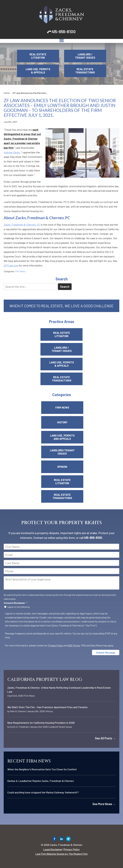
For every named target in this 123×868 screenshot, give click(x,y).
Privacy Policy (56, 645)
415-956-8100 (64, 32)
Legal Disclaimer (53, 849)
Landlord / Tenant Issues (85, 56)
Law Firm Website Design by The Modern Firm (61, 854)
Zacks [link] (16, 152)
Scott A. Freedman (19, 727)
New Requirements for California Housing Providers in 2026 (41, 723)
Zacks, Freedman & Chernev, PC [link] (22, 225)
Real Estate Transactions (85, 71)
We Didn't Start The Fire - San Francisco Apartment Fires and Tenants (47, 707)
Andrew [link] (8, 152)
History (62, 422)
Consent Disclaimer (16, 603)
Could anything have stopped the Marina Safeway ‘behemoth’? (43, 792)
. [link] (20, 152)
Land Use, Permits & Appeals (38, 71)
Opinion (62, 467)
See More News (104, 804)
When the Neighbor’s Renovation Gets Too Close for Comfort (42, 769)
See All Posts (105, 738)
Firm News (20, 271)
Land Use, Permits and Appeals (62, 437)
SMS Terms (74, 645)
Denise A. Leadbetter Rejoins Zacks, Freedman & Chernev (41, 781)
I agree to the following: (19, 607)
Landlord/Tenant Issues (62, 452)
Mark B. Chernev (18, 711)
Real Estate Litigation (38, 56)
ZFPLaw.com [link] (11, 265)
